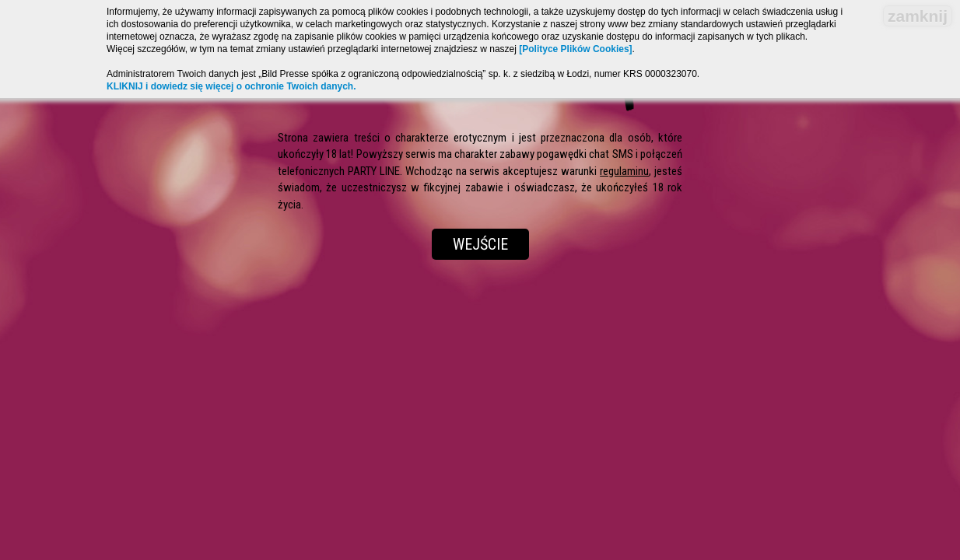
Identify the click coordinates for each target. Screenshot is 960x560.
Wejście (480, 244)
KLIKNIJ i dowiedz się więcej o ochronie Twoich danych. (231, 86)
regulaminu (624, 171)
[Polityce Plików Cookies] (575, 49)
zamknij (918, 16)
